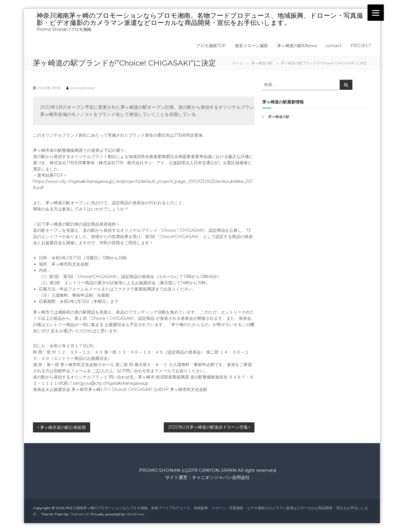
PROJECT (361, 46)
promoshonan (83, 88)
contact (334, 46)
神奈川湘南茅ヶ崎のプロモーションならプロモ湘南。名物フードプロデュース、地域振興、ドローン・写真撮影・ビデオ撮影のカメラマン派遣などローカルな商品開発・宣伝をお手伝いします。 (200, 19)
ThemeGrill (79, 514)
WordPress (135, 514)
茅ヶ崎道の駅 (262, 63)
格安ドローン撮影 (252, 46)
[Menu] (376, 13)
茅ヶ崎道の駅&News (297, 46)
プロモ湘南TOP (211, 46)
